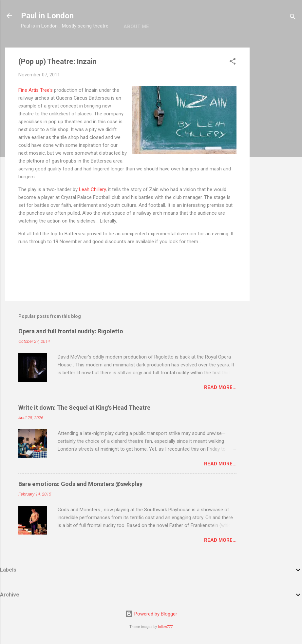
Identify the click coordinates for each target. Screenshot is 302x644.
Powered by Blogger (151, 614)
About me (136, 27)
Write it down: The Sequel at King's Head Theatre (84, 408)
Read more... (220, 387)
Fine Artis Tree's (36, 90)
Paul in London (47, 16)
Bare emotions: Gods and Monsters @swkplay (80, 484)
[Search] (293, 18)
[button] (233, 62)
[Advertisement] (276, 146)
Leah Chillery (92, 189)
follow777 (165, 627)
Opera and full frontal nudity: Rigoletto (71, 331)
